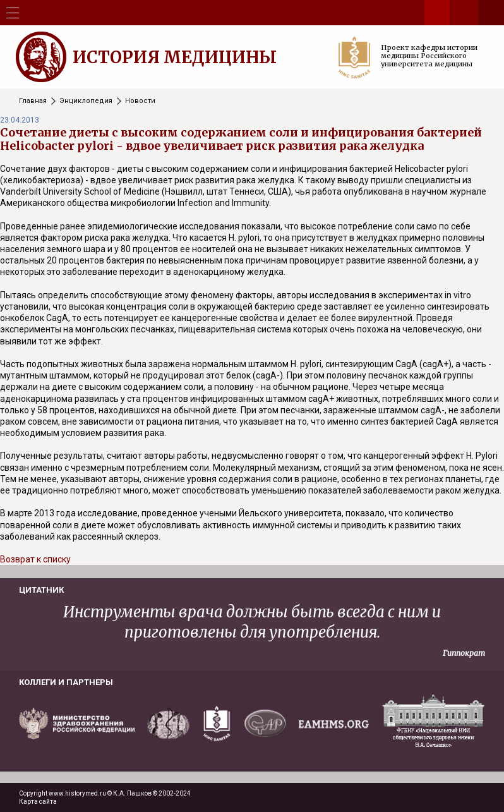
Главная (33, 101)
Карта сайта (38, 802)
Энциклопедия (86, 101)
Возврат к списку (35, 559)
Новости (140, 101)
